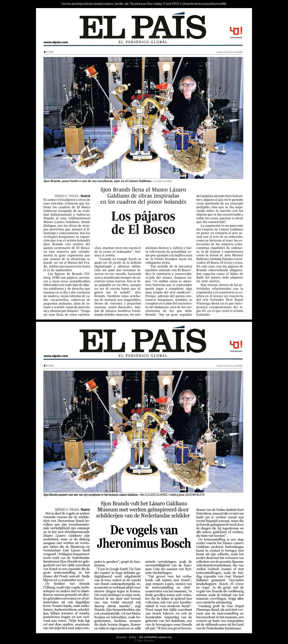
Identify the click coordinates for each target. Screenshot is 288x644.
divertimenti (192, 4)
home (66, 4)
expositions (211, 4)
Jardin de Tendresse (130, 4)
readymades (103, 4)
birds (89, 4)
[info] (132, 637)
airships (78, 4)
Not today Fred (159, 4)
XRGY (177, 4)
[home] (121, 637)
